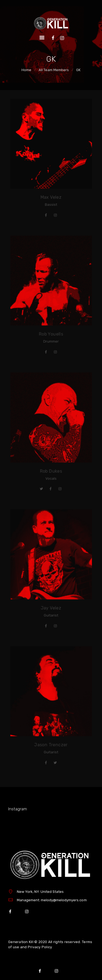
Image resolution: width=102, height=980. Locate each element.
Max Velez (51, 197)
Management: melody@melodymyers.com (52, 900)
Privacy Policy (40, 947)
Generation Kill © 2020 (28, 942)
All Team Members (54, 70)
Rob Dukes (51, 471)
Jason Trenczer (51, 745)
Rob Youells (51, 334)
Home (26, 70)
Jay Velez (51, 608)
